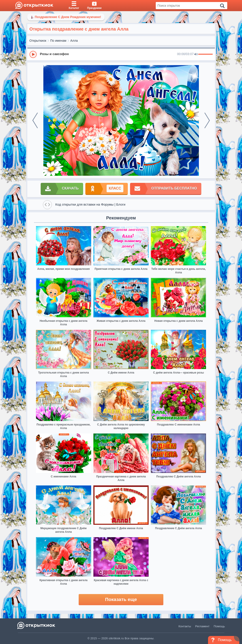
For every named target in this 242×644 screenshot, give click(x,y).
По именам (58, 41)
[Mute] (196, 54)
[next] (207, 120)
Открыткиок (38, 41)
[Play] (33, 54)
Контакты (185, 626)
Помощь (219, 626)
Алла (74, 41)
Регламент (202, 626)
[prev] (35, 120)
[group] (121, 54)
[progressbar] (205, 54)
